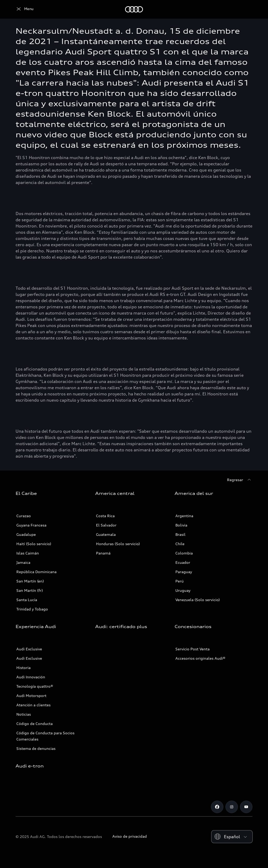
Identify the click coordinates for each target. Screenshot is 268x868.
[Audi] (25, 9)
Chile (180, 544)
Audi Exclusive (29, 649)
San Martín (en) (30, 581)
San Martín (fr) (30, 590)
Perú (180, 581)
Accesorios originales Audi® (200, 658)
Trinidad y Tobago (32, 609)
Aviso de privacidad (130, 836)
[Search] (246, 9)
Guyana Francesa (31, 525)
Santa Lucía (27, 600)
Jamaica (23, 562)
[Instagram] (232, 807)
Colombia (184, 553)
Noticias (24, 714)
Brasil (180, 534)
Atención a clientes (33, 705)
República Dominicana (36, 572)
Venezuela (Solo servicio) (198, 600)
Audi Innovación (31, 677)
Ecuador (183, 562)
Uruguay (183, 590)
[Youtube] (246, 807)
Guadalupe (26, 534)
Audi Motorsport (31, 696)
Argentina (184, 516)
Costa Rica (105, 516)
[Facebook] (217, 807)
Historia (23, 668)
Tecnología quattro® (35, 686)
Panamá (103, 553)
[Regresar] (240, 480)
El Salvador (106, 525)
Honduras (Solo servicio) (118, 544)
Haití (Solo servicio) (34, 544)
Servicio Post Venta (193, 649)
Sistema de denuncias (36, 748)
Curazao (24, 516)
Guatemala (106, 534)
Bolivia (181, 525)
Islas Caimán (28, 553)
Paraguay (184, 572)
